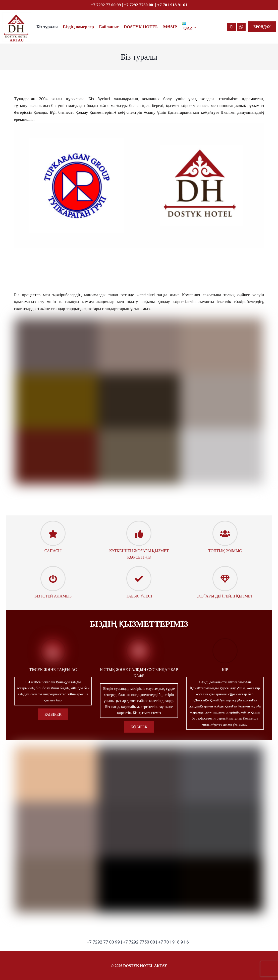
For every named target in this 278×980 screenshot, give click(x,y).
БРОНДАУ (262, 27)
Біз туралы (47, 27)
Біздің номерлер (78, 27)
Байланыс (109, 27)
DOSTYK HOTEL (141, 27)
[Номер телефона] (232, 27)
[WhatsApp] (241, 27)
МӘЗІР (170, 27)
